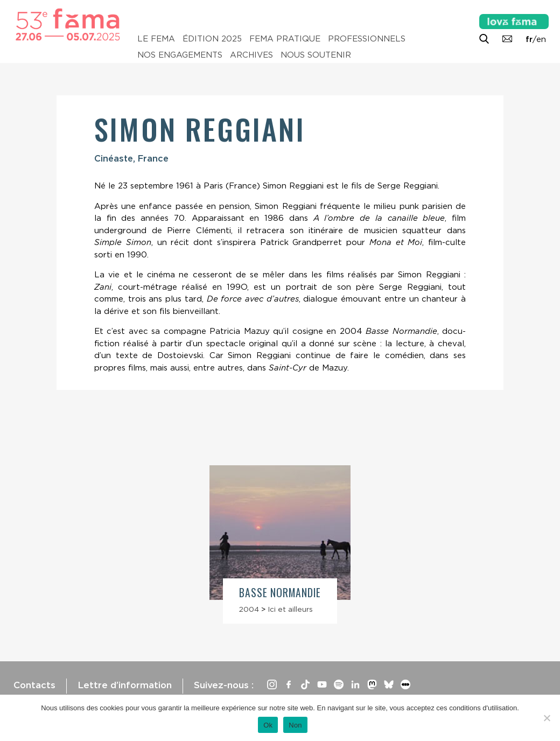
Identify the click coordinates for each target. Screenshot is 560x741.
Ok (268, 725)
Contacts (34, 685)
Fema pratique (285, 39)
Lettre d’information (125, 685)
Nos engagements (180, 55)
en (541, 39)
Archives (251, 55)
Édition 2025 (212, 39)
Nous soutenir (316, 55)
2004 (249, 609)
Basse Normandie (280, 593)
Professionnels (367, 39)
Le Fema (156, 39)
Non (295, 725)
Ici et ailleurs (290, 609)
